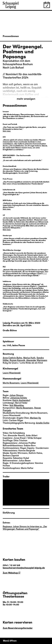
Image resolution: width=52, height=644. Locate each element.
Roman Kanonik (17, 360)
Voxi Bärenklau (17, 405)
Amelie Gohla (43, 423)
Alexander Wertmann (37, 360)
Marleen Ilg (35, 418)
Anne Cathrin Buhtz (12, 358)
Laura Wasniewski (12, 373)
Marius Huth (29, 358)
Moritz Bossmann (11, 383)
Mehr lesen (7, 131)
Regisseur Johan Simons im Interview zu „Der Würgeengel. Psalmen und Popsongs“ (25, 528)
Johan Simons (16, 395)
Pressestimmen (11, 36)
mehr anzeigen (26, 99)
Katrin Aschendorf (21, 400)
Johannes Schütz (19, 398)
